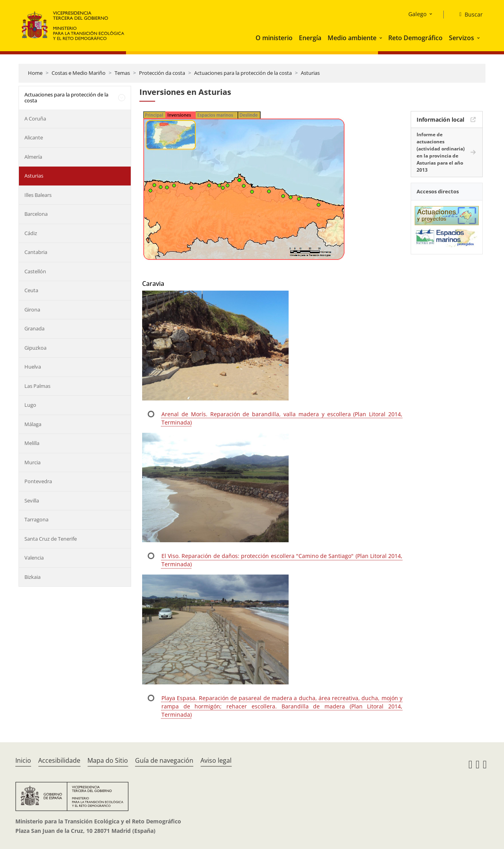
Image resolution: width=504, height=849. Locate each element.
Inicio (23, 760)
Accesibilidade (59, 760)
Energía (310, 38)
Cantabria (36, 252)
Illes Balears (38, 195)
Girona (32, 310)
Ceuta (31, 290)
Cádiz (31, 233)
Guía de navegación (164, 760)
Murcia (32, 462)
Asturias (310, 73)
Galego (417, 14)
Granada (34, 328)
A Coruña (35, 119)
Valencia (34, 558)
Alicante (34, 137)
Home (35, 73)
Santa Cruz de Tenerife (51, 539)
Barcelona (36, 214)
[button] (382, 38)
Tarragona (36, 519)
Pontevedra (38, 481)
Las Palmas (37, 386)
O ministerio (274, 38)
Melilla (32, 443)
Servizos (461, 38)
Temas (122, 73)
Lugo (30, 405)
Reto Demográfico (415, 38)
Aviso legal (216, 760)
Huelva (33, 367)
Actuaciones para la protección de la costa (243, 73)
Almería (33, 157)
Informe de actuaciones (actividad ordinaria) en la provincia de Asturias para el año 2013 (441, 152)
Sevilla (32, 501)
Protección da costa (162, 73)
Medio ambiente (352, 38)
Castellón (35, 271)
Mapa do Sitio (108, 760)
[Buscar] (468, 15)
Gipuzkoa (35, 348)
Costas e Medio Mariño (79, 73)
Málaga (33, 424)
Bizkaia (32, 577)
